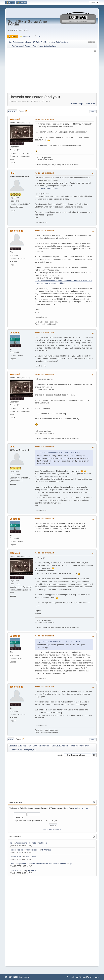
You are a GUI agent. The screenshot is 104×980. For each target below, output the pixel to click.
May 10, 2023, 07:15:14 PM (44, 119)
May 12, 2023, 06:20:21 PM (44, 636)
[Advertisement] (19, 920)
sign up (85, 808)
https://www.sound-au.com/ (46, 188)
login (77, 808)
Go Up (11, 739)
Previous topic (77, 104)
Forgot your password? (52, 829)
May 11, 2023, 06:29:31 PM (44, 374)
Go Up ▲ (96, 977)
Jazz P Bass (31, 857)
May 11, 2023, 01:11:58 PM (44, 231)
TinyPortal (70, 977)
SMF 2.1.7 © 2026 (12, 977)
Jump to (60, 755)
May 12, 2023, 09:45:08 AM (44, 553)
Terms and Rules (85, 977)
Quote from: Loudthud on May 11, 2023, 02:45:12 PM (59, 452)
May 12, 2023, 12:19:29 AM (44, 519)
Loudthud (15, 333)
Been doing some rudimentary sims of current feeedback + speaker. (38, 864)
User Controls (16, 802)
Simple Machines (24, 977)
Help (77, 977)
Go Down (12, 111)
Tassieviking (17, 231)
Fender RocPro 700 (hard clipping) (24, 850)
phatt (13, 173)
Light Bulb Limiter (17, 871)
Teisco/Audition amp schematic (23, 843)
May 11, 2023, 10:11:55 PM (44, 447)
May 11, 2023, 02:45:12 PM (44, 333)
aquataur (32, 871)
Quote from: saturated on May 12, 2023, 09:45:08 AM (59, 642)
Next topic (90, 104)
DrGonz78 (47, 850)
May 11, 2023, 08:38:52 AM (44, 173)
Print (93, 111)
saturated (15, 119)
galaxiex (43, 843)
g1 (71, 864)
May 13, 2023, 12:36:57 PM (44, 687)
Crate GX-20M (16, 857)
